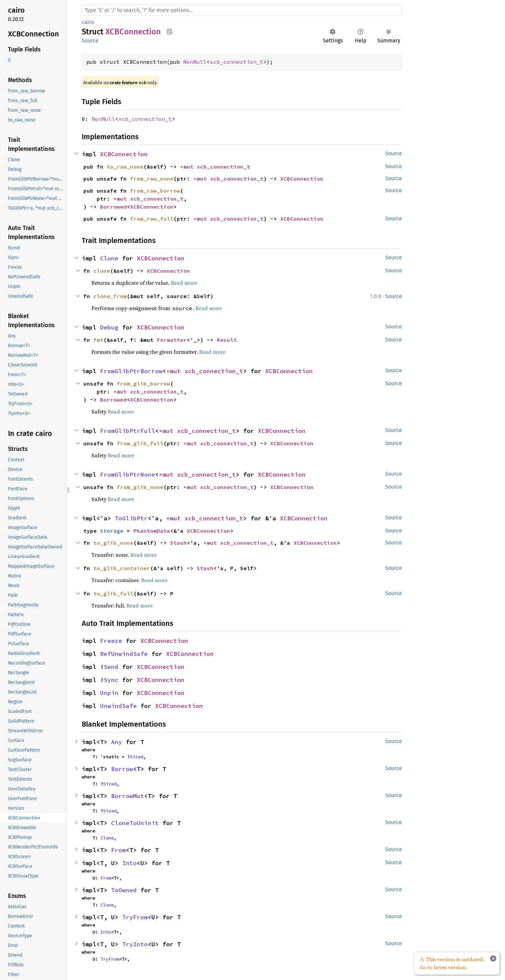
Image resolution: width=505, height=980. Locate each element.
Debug (109, 327)
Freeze (111, 641)
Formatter (172, 340)
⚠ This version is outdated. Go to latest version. (452, 963)
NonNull (195, 62)
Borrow (122, 769)
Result (227, 340)
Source (90, 41)
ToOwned (124, 890)
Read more (184, 283)
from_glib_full (140, 443)
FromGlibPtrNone (128, 474)
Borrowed (113, 207)
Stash (178, 543)
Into (129, 863)
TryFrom (135, 917)
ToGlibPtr (131, 518)
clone (102, 271)
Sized (136, 757)
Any (117, 742)
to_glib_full (113, 593)
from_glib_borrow (143, 384)
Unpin (109, 693)
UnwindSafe (118, 706)
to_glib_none (113, 543)
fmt (98, 340)
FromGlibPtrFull (128, 431)
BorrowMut (128, 796)
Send (111, 667)
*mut (188, 167)
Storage (112, 531)
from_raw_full (152, 219)
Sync (111, 680)
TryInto (135, 944)
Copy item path (170, 31)
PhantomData (152, 531)
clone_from (110, 296)
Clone (109, 258)
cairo (88, 22)
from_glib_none (140, 487)
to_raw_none (125, 167)
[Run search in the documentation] (242, 10)
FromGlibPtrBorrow (131, 371)
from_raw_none (152, 179)
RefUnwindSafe (124, 654)
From (118, 850)
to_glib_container (122, 568)
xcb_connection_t (236, 62)
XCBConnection (124, 154)
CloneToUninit (135, 823)
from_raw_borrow (155, 191)
